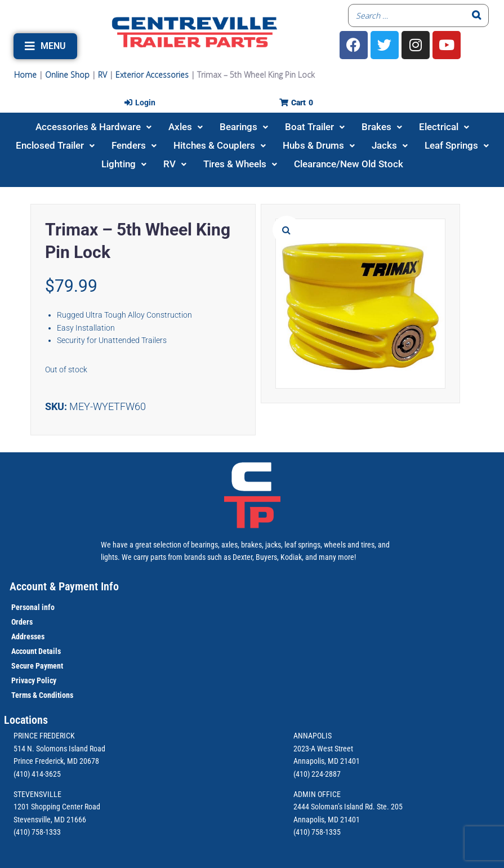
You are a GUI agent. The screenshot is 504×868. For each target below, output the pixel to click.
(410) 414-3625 (37, 774)
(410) (302, 832)
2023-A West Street (323, 749)
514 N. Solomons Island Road (59, 749)
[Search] (477, 15)
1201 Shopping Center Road (57, 807)
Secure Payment (37, 666)
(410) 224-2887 (317, 774)
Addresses (28, 636)
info (47, 607)
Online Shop (67, 75)
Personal (26, 607)
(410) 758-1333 (37, 832)
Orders (22, 622)
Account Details (36, 651)
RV (102, 75)
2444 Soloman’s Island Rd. (334, 807)
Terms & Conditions (42, 695)
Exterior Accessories (152, 75)
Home (25, 75)
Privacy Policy (34, 680)
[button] (45, 46)
